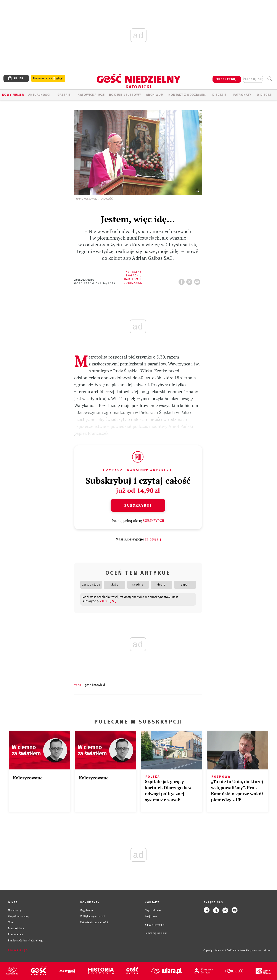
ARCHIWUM (155, 95)
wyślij (198, 281)
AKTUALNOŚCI (39, 95)
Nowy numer (13, 95)
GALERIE (64, 95)
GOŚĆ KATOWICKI (95, 685)
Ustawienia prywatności (94, 922)
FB (182, 281)
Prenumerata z (48, 79)
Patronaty (242, 95)
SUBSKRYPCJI (154, 521)
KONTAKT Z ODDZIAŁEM (187, 95)
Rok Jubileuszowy (125, 95)
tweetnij (190, 281)
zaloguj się (253, 79)
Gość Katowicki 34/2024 (95, 283)
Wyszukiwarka (270, 79)
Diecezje (219, 95)
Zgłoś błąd (18, 951)
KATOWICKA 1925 (91, 95)
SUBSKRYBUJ (227, 79)
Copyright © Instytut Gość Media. (222, 950)
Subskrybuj (138, 505)
